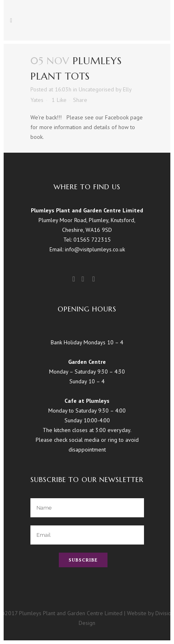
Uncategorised (96, 89)
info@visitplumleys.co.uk (95, 249)
